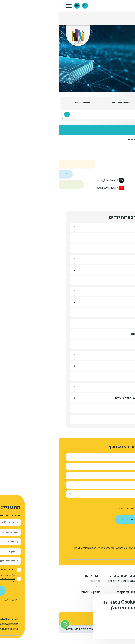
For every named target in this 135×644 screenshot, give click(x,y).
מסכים (116, 630)
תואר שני (107, 593)
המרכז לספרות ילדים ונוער (102, 140)
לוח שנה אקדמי (67, 593)
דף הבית (123, 140)
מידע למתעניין (102, 576)
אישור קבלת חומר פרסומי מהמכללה (106, 502)
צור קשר (36, 581)
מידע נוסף (121, 620)
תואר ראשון (106, 581)
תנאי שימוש (13, 629)
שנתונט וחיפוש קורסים (63, 581)
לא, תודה (96, 630)
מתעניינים (107, 587)
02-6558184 (107, 180)
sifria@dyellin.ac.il (48, 180)
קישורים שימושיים (63, 576)
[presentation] (98, 539)
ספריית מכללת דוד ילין (101, 188)
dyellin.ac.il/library (48, 188)
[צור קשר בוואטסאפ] (6, 624)
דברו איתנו (33, 576)
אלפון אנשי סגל (32, 593)
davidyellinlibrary (104, 196)
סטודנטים (71, 587)
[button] (26, 6)
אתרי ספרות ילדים (75, 140)
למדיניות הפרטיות (67, 508)
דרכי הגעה (35, 587)
